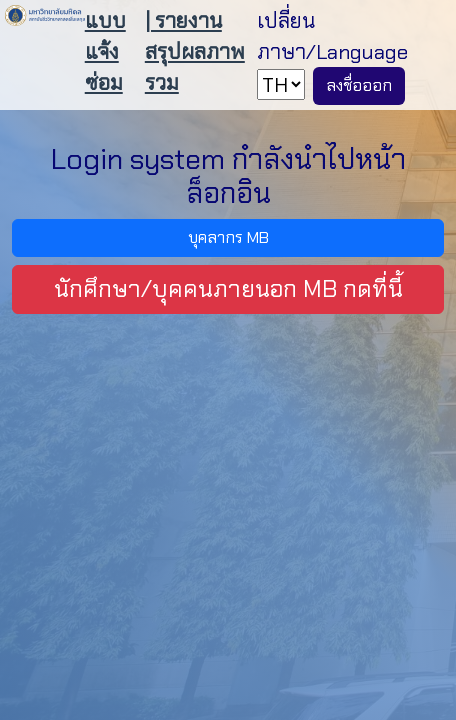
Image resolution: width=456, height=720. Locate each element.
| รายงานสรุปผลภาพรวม (195, 51)
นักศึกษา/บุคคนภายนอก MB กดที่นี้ (228, 289)
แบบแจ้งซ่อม (105, 51)
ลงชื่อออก (359, 85)
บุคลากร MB (228, 237)
